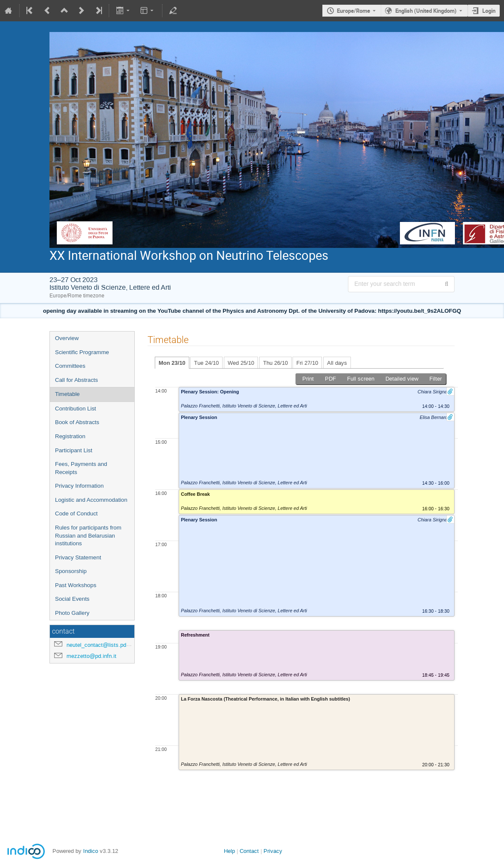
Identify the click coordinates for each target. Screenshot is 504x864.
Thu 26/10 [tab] (275, 363)
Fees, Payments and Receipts (81, 468)
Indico (91, 851)
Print (308, 379)
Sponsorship (71, 571)
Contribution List (75, 409)
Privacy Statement (78, 557)
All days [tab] (337, 363)
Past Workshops (76, 585)
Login (489, 11)
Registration (70, 436)
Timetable (67, 394)
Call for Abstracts (77, 380)
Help (229, 851)
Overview (67, 338)
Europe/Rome (353, 11)
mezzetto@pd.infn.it (91, 656)
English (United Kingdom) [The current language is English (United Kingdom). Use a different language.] (426, 11)
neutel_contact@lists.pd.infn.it (104, 645)
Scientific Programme (82, 352)
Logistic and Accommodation (91, 500)
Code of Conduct (76, 513)
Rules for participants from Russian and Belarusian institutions (88, 535)
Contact (249, 851)
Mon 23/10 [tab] (172, 363)
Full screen (361, 379)
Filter (436, 379)
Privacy (273, 851)
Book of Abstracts (77, 422)
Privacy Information (79, 486)
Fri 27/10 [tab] (307, 363)
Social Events (72, 599)
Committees (70, 366)
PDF (330, 379)
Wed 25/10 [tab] (241, 363)
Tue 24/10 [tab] (206, 363)
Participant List (74, 450)
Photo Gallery (72, 613)
